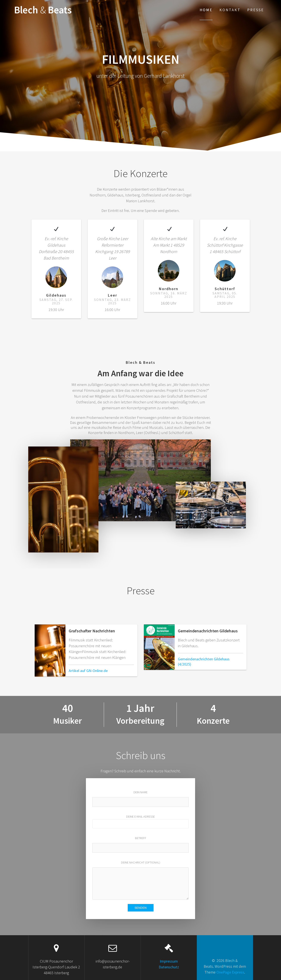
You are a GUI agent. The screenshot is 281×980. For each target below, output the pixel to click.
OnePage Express (230, 972)
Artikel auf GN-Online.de (88, 671)
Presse (256, 10)
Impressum (169, 961)
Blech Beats (43, 10)
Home (206, 10)
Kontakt (230, 10)
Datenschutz (169, 967)
